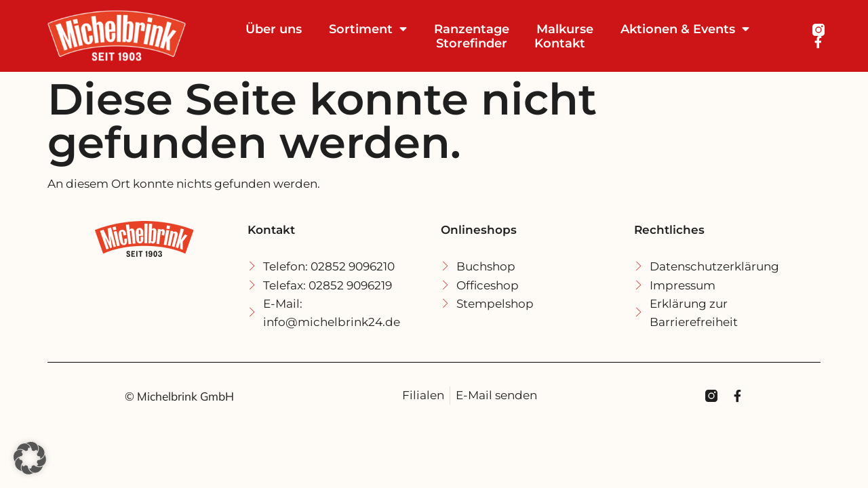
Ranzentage (472, 29)
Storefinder (472, 43)
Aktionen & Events (685, 29)
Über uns (274, 29)
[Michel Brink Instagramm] (818, 30)
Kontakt (560, 43)
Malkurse (565, 29)
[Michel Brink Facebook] (818, 42)
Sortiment (368, 29)
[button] (30, 458)
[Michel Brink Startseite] (130, 36)
